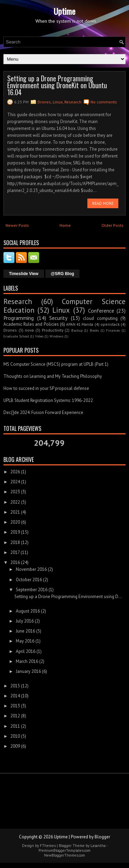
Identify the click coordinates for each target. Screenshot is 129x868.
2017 (15, 552)
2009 (15, 746)
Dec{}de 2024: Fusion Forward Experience (43, 412)
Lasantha (98, 846)
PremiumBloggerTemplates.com (64, 850)
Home (65, 225)
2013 (15, 706)
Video (39, 336)
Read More (103, 203)
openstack (110, 324)
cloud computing (100, 318)
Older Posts (112, 225)
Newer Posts (17, 225)
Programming (19, 318)
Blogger (102, 837)
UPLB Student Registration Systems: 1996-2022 (48, 400)
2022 (15, 502)
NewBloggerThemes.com (64, 855)
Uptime (64, 11)
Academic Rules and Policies (31, 324)
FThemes (48, 846)
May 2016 (25, 641)
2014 (15, 696)
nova (29, 330)
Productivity (53, 330)
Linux (58, 102)
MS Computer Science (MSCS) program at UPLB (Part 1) (56, 364)
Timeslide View (24, 274)
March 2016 (27, 661)
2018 (15, 542)
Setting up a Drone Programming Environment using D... (68, 597)
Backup (77, 330)
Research (73, 102)
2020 (15, 522)
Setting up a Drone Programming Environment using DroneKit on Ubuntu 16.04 (57, 85)
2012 (15, 716)
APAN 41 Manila (80, 324)
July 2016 (25, 621)
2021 (15, 512)
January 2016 (28, 671)
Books (94, 330)
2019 (15, 532)
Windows (56, 336)
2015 (15, 686)
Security (58, 318)
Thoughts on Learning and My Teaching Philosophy (53, 376)
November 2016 (31, 569)
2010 (15, 736)
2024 (15, 482)
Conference (101, 311)
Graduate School (16, 336)
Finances (113, 330)
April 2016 (26, 651)
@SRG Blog (63, 274)
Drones (44, 102)
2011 (15, 726)
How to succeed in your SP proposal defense (46, 388)
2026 (15, 472)
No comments (104, 102)
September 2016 (32, 590)
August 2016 (28, 611)
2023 (15, 492)
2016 (15, 562)
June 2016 (25, 631)
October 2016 (29, 580)
